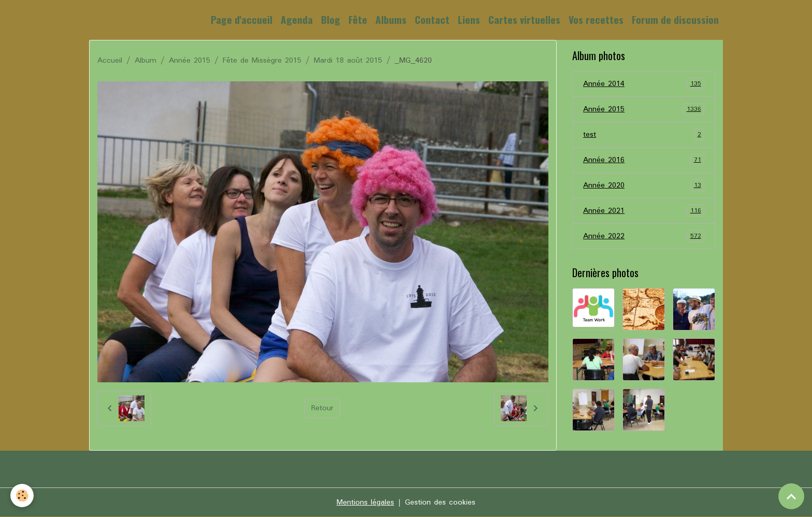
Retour (322, 408)
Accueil (110, 61)
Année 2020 (644, 185)
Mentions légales (365, 502)
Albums (391, 19)
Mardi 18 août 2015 (348, 61)
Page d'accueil (242, 19)
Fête (358, 19)
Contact (432, 19)
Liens (469, 19)
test (644, 135)
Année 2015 (190, 61)
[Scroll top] (791, 496)
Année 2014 (644, 84)
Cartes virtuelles (524, 19)
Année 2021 (644, 211)
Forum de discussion (675, 19)
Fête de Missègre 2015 (262, 61)
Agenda (297, 19)
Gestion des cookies (440, 502)
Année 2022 (644, 236)
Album (146, 61)
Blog (331, 19)
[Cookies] (22, 496)
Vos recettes (596, 19)
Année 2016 (644, 160)
